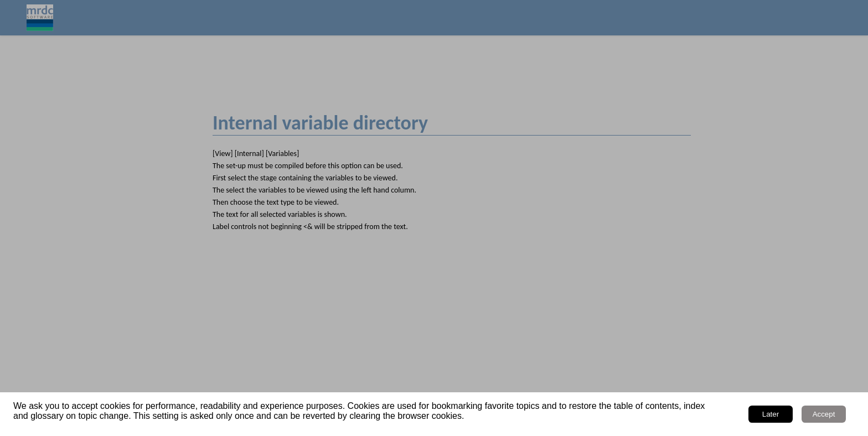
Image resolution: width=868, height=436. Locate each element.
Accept (824, 414)
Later (771, 414)
